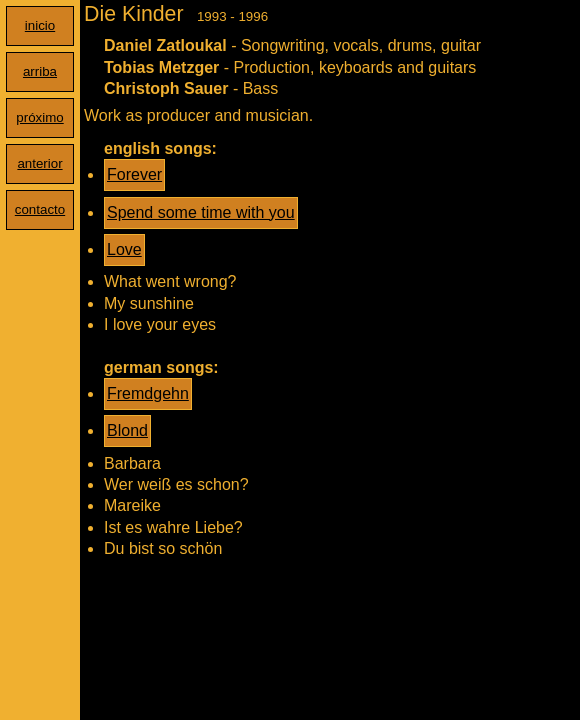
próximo (39, 117)
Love (124, 249)
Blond (127, 430)
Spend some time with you (201, 212)
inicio (40, 25)
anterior (39, 163)
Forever (134, 174)
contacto (40, 209)
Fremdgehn (148, 393)
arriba (40, 71)
